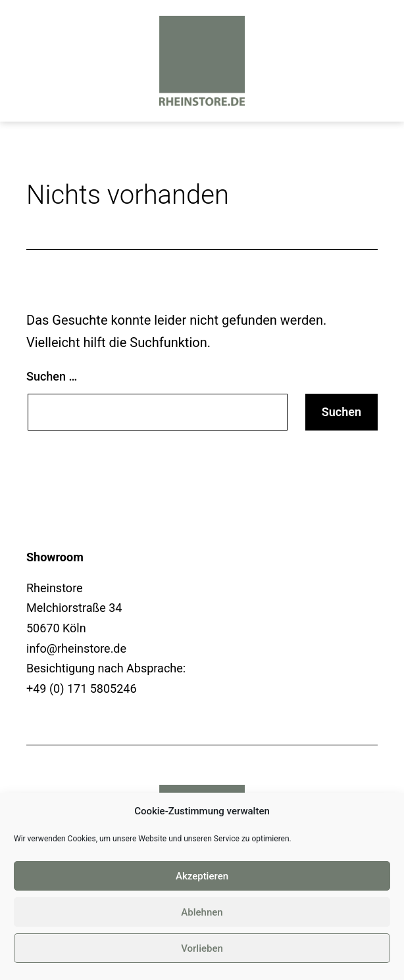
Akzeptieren (202, 876)
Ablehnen (202, 912)
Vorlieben (202, 948)
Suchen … (52, 376)
